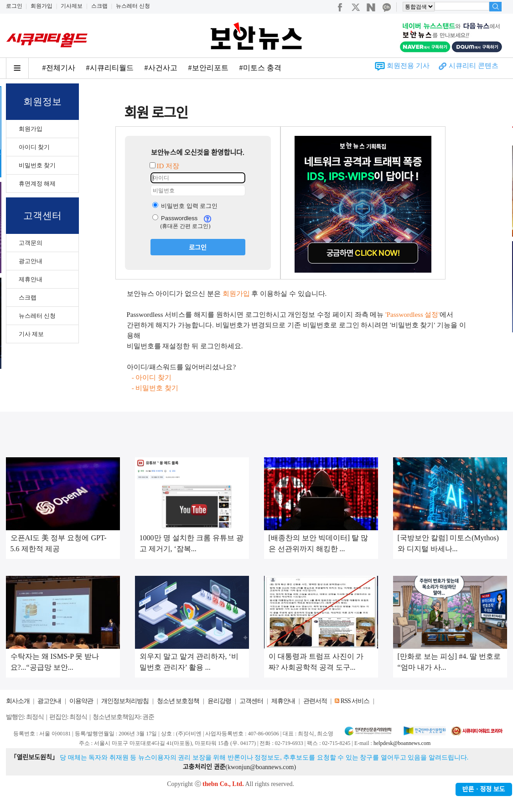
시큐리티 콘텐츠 (474, 66)
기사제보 (72, 6)
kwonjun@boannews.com (261, 767)
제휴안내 (31, 279)
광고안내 (31, 261)
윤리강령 (219, 701)
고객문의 (31, 243)
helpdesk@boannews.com (402, 743)
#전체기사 (59, 68)
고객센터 (251, 701)
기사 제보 (31, 334)
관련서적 (315, 701)
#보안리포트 (208, 68)
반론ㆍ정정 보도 (484, 789)
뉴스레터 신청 (133, 6)
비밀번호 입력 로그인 (185, 206)
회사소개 (18, 701)
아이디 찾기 (34, 147)
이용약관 (81, 701)
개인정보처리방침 (125, 701)
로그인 (14, 6)
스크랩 (99, 6)
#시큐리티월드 (110, 68)
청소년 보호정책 (178, 701)
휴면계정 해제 (37, 184)
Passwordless (175, 218)
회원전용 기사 (408, 66)
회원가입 (41, 6)
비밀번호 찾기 (37, 165)
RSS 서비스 (355, 701)
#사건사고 (161, 68)
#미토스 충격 (260, 68)
